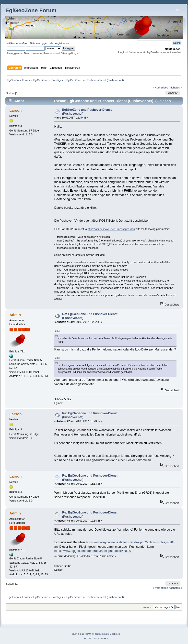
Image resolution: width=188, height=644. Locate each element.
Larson (15, 110)
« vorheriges (161, 87)
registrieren (62, 43)
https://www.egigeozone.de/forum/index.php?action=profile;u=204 (130, 542)
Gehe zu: (148, 607)
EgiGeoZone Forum (31, 10)
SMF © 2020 (93, 634)
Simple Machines (111, 634)
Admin (15, 315)
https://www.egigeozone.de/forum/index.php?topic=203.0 (93, 551)
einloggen (42, 43)
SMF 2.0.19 (78, 634)
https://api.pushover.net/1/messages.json (111, 229)
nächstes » (176, 87)
